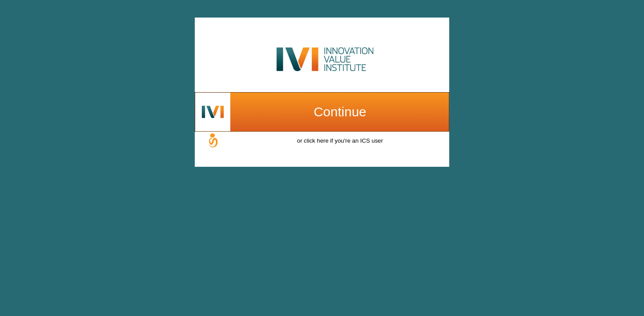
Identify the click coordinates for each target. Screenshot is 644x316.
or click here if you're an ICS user (340, 141)
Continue (340, 112)
